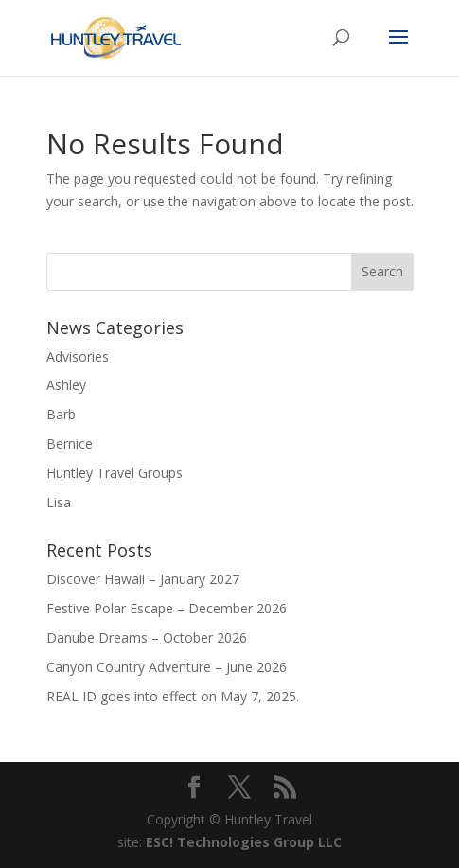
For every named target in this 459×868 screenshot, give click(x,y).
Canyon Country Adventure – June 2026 (167, 667)
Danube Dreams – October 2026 (147, 638)
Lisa (59, 502)
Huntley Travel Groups (115, 473)
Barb (61, 414)
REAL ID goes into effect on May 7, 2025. (173, 696)
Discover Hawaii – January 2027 (143, 579)
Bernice (70, 443)
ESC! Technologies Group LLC (244, 842)
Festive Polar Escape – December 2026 (167, 608)
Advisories (78, 356)
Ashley (66, 385)
